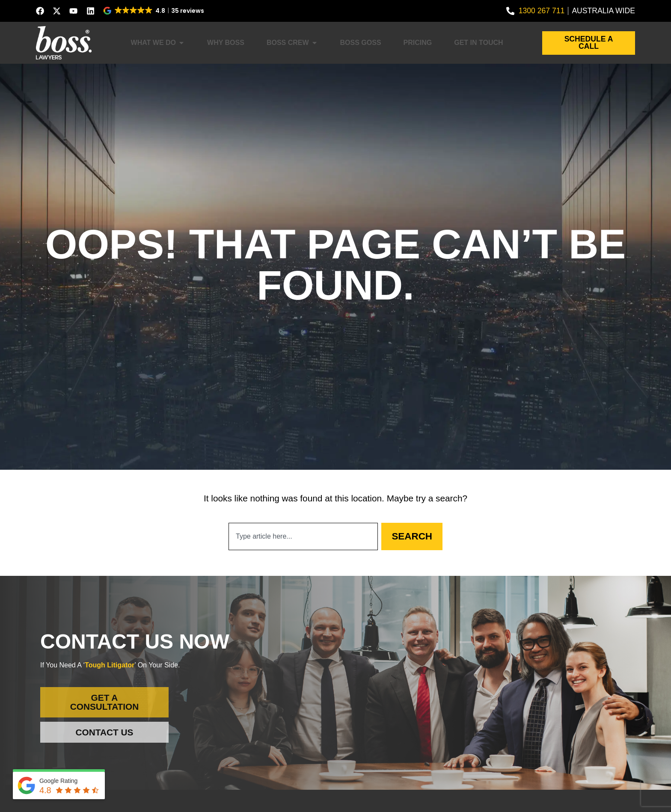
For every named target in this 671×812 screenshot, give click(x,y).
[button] (154, 11)
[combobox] (303, 536)
